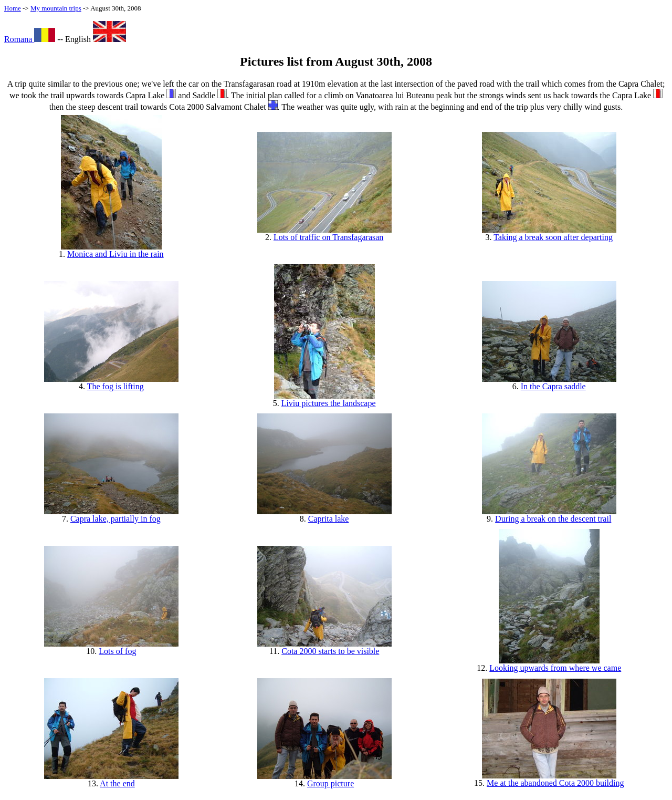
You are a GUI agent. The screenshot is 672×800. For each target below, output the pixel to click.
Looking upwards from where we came (555, 668)
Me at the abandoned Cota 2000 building (555, 783)
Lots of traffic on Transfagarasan (328, 237)
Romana (30, 39)
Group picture (330, 783)
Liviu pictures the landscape (329, 403)
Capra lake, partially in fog (115, 519)
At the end (117, 783)
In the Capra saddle (553, 386)
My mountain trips (56, 8)
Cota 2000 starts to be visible (330, 651)
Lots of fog (117, 651)
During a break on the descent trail (553, 519)
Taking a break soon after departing (553, 237)
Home (13, 8)
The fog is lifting (115, 386)
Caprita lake (329, 519)
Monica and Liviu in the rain (115, 254)
